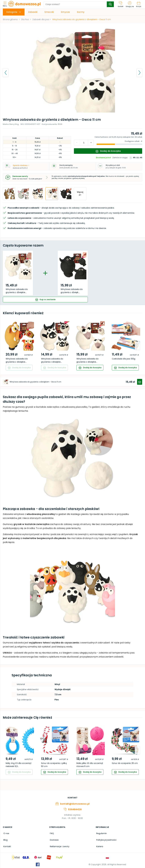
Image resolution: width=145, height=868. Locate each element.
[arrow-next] (137, 346)
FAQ (51, 833)
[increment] (77, 143)
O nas (6, 833)
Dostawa (54, 839)
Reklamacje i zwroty (59, 845)
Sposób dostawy (21, 165)
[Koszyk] (139, 4)
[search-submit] (110, 4)
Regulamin (101, 833)
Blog (5, 839)
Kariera (99, 845)
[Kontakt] (121, 4)
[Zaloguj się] (130, 4)
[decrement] (91, 143)
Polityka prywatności (106, 839)
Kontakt (7, 845)
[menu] (6, 4)
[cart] (45, 300)
